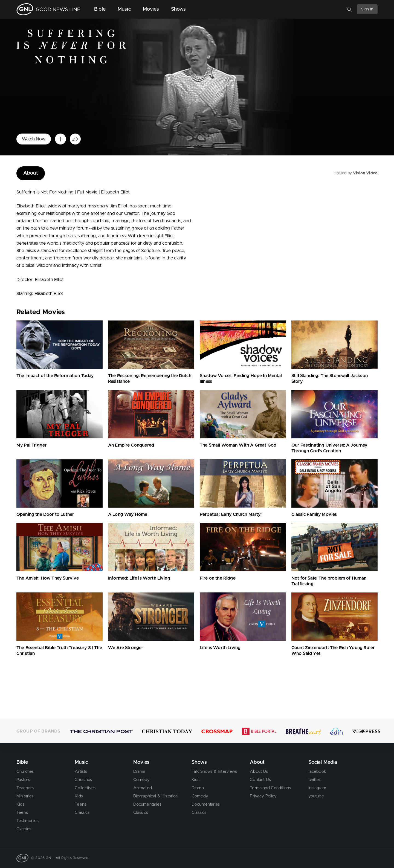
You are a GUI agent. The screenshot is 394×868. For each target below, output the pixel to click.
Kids (21, 804)
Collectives (85, 788)
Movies (151, 9)
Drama (139, 772)
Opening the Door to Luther (45, 514)
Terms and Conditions (270, 788)
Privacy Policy (263, 796)
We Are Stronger (126, 648)
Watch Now (34, 139)
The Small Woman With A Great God (238, 445)
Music (124, 9)
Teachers (25, 788)
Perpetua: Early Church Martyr (231, 514)
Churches (25, 772)
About (31, 173)
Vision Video (365, 173)
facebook (317, 772)
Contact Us (260, 780)
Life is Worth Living (220, 648)
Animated (143, 788)
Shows (179, 9)
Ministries (25, 796)
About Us (259, 772)
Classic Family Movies (314, 514)
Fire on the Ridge (218, 578)
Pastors (23, 780)
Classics (24, 829)
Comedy (142, 780)
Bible (100, 9)
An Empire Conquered (131, 445)
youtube (316, 796)
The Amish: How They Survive (48, 578)
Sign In (367, 9)
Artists (81, 772)
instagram (317, 788)
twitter (315, 780)
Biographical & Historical (156, 796)
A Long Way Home (128, 514)
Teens (22, 813)
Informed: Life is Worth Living (139, 578)
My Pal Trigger (31, 445)
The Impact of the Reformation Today (55, 376)
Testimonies (27, 821)
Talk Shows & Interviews (214, 772)
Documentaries (147, 804)
